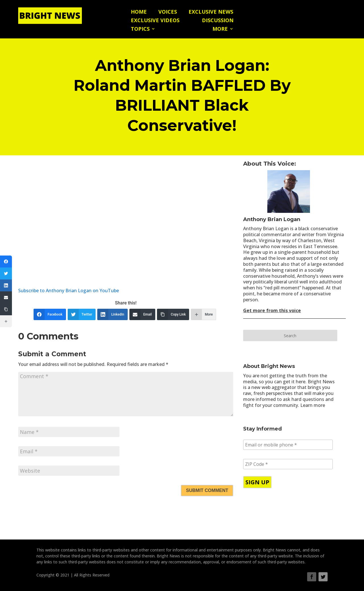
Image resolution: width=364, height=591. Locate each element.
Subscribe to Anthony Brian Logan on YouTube (69, 291)
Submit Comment (207, 490)
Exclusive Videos (155, 21)
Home (139, 12)
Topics (140, 29)
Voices (168, 12)
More (220, 29)
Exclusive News (211, 12)
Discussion (218, 21)
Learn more (313, 405)
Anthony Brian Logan (272, 219)
